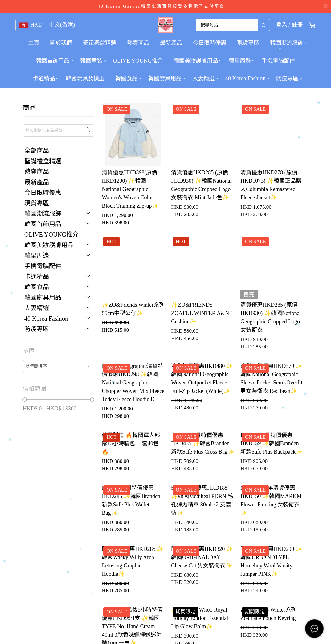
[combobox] (59, 366)
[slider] (25, 400)
